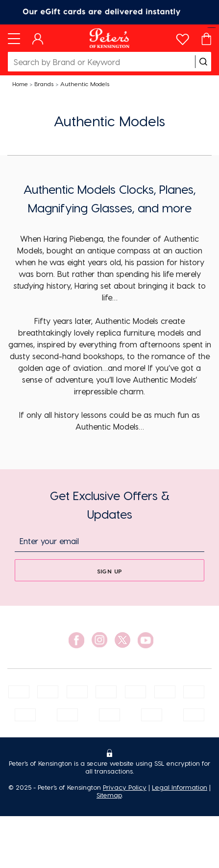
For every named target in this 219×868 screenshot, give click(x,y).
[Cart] (206, 38)
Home (20, 84)
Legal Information (180, 787)
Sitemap (109, 795)
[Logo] (109, 38)
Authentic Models (85, 84)
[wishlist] (182, 37)
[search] (203, 62)
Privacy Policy (125, 787)
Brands (44, 84)
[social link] (76, 640)
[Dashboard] (38, 38)
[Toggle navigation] (14, 38)
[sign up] (109, 570)
